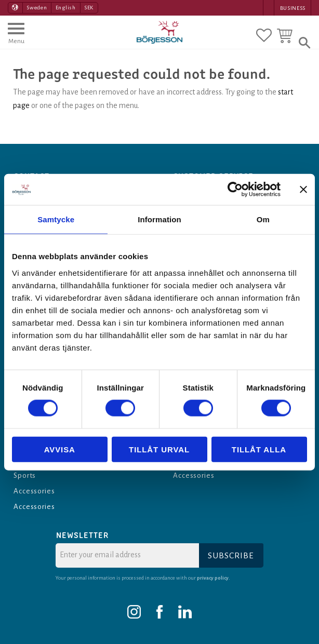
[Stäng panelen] (303, 190)
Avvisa (60, 449)
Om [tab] (263, 219)
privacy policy (214, 578)
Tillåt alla (259, 449)
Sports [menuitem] (25, 475)
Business (293, 8)
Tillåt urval (159, 449)
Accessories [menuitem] (35, 491)
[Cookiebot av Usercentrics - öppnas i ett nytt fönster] (235, 190)
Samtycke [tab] (56, 219)
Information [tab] (159, 219)
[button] (16, 38)
